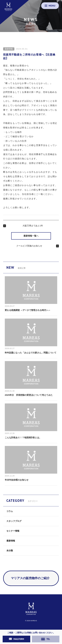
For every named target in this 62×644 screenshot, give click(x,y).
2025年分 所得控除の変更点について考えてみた (29, 395)
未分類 (10, 551)
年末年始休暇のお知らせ (17, 480)
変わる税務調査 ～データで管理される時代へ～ (28, 310)
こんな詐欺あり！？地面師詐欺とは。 (23, 438)
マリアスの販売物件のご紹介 (30, 578)
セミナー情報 (13, 531)
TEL (46, 639)
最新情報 (9, 49)
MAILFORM (17, 639)
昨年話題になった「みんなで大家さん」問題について (31, 353)
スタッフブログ (14, 521)
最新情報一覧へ (31, 236)
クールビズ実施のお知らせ (29, 246)
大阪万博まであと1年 (33, 226)
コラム (10, 511)
